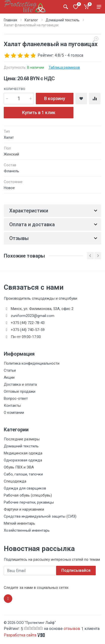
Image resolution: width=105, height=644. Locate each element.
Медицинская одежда (23, 453)
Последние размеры (22, 439)
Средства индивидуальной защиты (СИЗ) (40, 516)
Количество (14, 89)
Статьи (10, 370)
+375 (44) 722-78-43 (28, 323)
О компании (14, 413)
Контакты (12, 406)
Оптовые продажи (20, 391)
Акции (9, 377)
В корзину (55, 98)
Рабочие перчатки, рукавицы (29, 502)
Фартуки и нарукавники (24, 509)
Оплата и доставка (32, 224)
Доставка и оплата (20, 384)
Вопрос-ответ (16, 398)
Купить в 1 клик (39, 112)
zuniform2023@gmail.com (33, 316)
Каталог (31, 20)
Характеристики (29, 211)
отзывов (72, 629)
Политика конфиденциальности (32, 363)
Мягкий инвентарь (19, 523)
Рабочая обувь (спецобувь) (28, 495)
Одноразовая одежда (23, 460)
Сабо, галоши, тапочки (23, 474)
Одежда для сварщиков (25, 488)
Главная (10, 20)
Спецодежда (15, 481)
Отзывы (19, 238)
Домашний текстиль (63, 20)
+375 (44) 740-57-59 (28, 330)
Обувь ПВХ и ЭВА (19, 467)
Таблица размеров (64, 67)
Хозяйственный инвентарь (27, 530)
